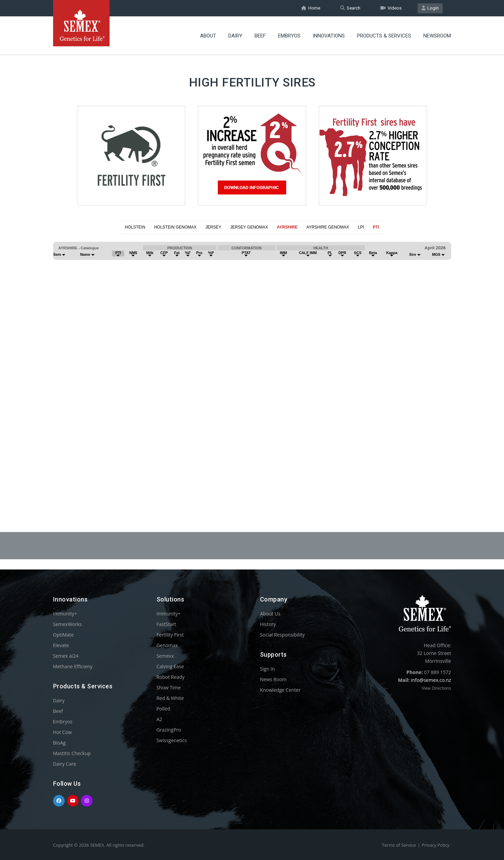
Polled (163, 709)
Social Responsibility (282, 635)
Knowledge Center (280, 690)
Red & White (170, 698)
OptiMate (63, 635)
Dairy (235, 36)
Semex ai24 (66, 656)
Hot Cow (62, 732)
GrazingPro (169, 730)
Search (350, 8)
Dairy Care (65, 764)
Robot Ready (171, 677)
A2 (159, 719)
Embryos (289, 36)
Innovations (329, 36)
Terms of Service (399, 845)
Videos (391, 8)
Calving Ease (170, 666)
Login (430, 8)
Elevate (61, 645)
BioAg (59, 743)
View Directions (436, 688)
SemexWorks (68, 624)
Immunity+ (65, 614)
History (268, 624)
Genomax (167, 645)
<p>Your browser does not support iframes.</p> (252, 366)
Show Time (169, 687)
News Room (273, 679)
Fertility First (170, 635)
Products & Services (384, 36)
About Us (270, 614)
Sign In (267, 669)
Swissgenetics (172, 740)
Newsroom (437, 36)
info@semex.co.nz (431, 680)
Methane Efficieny (73, 666)
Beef (260, 36)
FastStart (166, 624)
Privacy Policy (435, 845)
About (208, 36)
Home (311, 8)
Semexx (165, 656)
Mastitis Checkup (72, 753)
